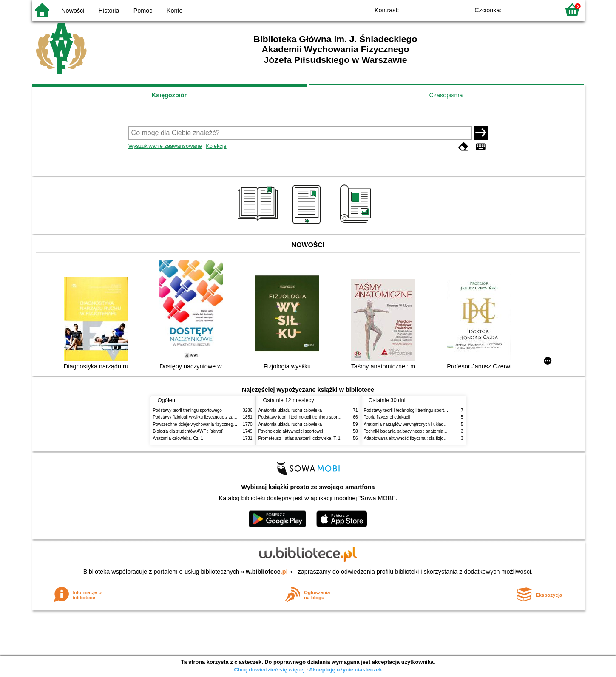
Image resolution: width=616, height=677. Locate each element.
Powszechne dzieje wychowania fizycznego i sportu (202, 424)
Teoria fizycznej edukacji (387, 417)
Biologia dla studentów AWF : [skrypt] (188, 431)
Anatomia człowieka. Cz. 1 (178, 438)
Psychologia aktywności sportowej (291, 431)
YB (443, 10)
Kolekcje (216, 146)
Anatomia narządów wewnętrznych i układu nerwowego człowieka (426, 424)
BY (460, 10)
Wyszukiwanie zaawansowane (165, 146)
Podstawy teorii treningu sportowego (187, 410)
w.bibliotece (267, 572)
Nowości (73, 11)
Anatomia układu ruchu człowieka (290, 410)
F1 (523, 10)
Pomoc (143, 11)
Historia (109, 11)
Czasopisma (446, 95)
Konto (175, 11)
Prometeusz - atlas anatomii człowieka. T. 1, (300, 438)
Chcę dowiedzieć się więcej (269, 670)
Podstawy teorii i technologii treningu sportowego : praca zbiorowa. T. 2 (326, 417)
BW (426, 10)
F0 (509, 10)
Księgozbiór (169, 95)
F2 (543, 10)
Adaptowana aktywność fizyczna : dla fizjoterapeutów (414, 438)
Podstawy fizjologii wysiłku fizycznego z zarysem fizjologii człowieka (217, 417)
